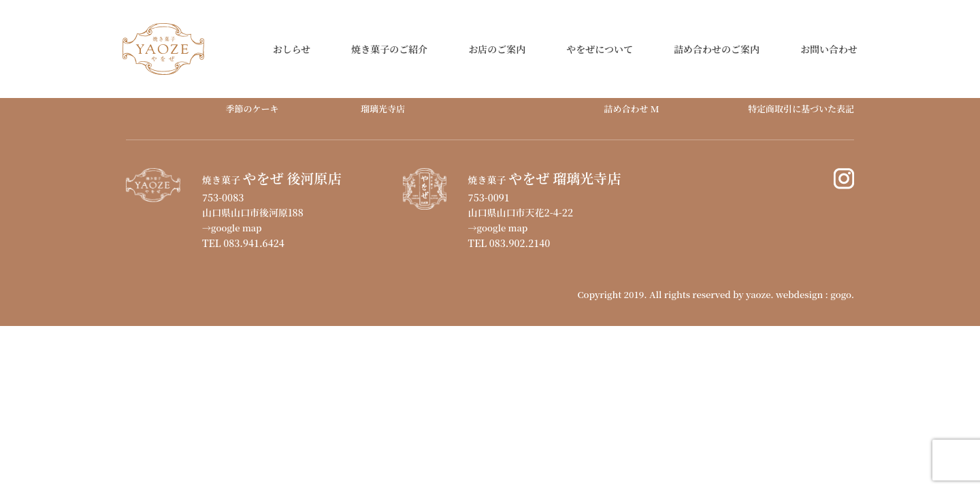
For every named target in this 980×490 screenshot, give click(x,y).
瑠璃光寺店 (383, 109)
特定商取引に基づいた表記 (801, 109)
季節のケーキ (252, 109)
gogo (840, 294)
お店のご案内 (497, 49)
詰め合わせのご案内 (717, 49)
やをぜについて (600, 49)
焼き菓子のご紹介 (389, 49)
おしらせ (292, 49)
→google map (232, 228)
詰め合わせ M (631, 109)
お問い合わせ (829, 49)
